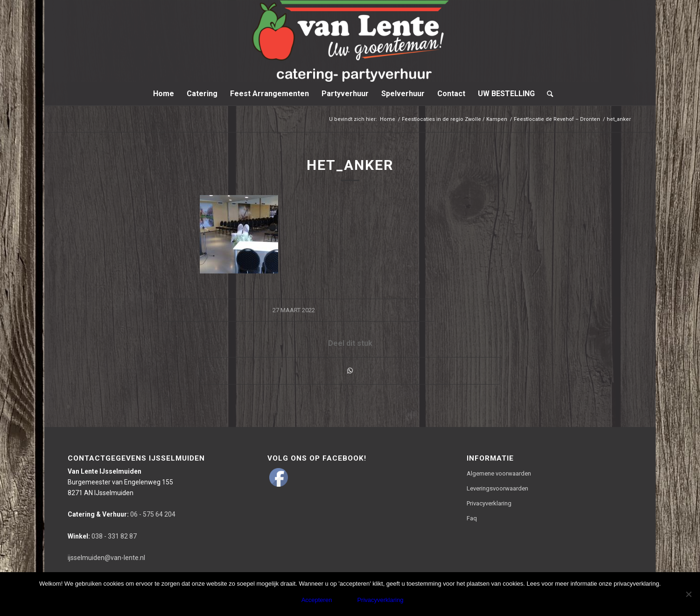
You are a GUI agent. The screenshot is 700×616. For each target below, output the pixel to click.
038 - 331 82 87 (102, 536)
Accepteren (317, 600)
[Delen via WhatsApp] (350, 371)
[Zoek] (547, 94)
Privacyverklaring (489, 503)
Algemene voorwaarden (499, 473)
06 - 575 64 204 (122, 514)
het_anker (350, 165)
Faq (472, 518)
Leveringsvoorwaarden (497, 488)
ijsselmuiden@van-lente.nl (106, 558)
